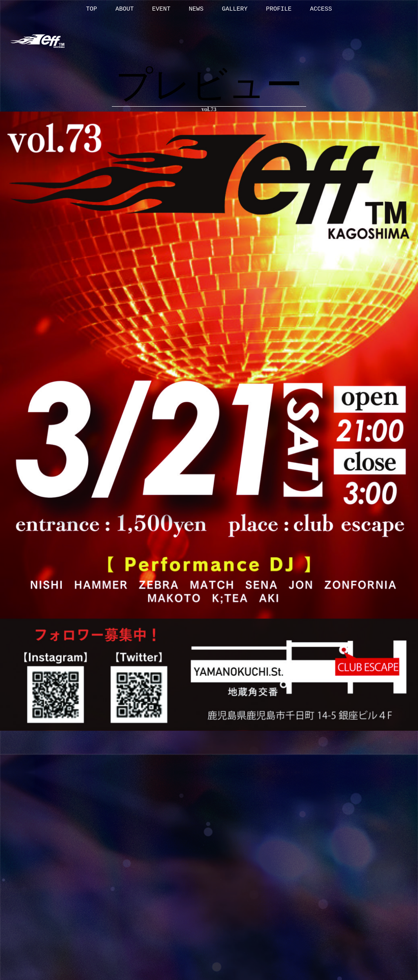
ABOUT (125, 9)
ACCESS (321, 9)
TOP (92, 9)
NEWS (196, 9)
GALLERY (235, 9)
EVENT (161, 9)
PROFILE (279, 9)
